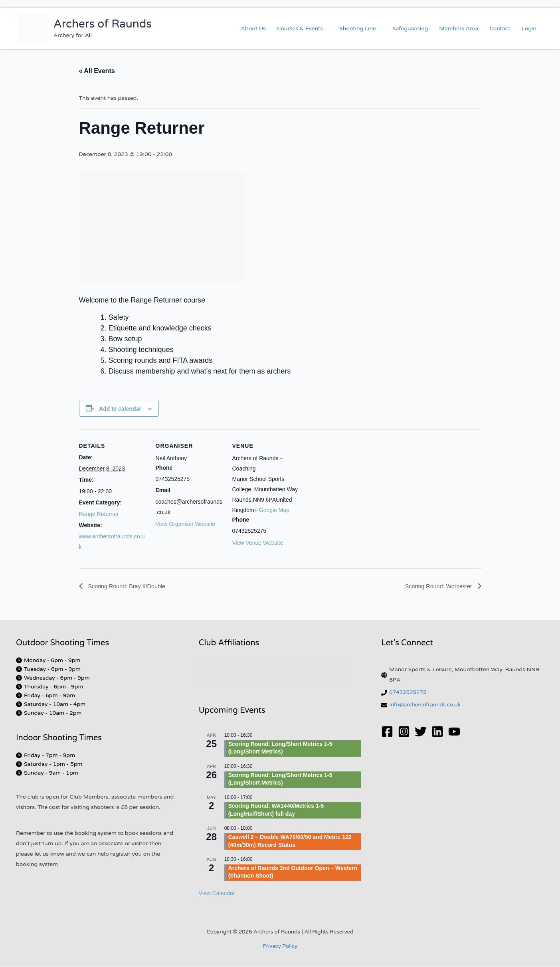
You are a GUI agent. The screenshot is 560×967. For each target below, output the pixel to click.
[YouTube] (454, 732)
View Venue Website (258, 543)
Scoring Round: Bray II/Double (131, 586)
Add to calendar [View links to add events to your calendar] (120, 409)
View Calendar (217, 894)
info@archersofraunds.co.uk (426, 705)
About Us (253, 29)
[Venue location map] (351, 484)
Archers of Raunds (103, 24)
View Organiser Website (186, 524)
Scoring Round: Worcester (435, 586)
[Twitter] (421, 732)
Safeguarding (410, 29)
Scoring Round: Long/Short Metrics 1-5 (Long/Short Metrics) (280, 748)
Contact (500, 29)
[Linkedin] (437, 732)
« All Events (97, 71)
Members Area (459, 29)
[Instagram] (404, 732)
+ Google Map (272, 510)
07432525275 (409, 693)
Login (529, 29)
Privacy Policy (280, 947)
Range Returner (99, 514)
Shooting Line (358, 29)
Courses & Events (300, 29)
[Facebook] (387, 732)
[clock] (48, 661)
